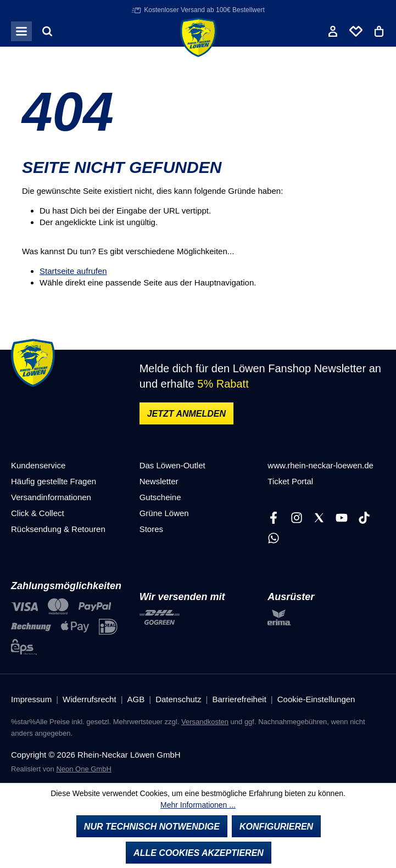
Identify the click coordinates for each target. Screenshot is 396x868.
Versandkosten (205, 722)
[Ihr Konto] (333, 31)
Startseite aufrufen (73, 271)
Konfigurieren (276, 827)
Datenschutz (178, 699)
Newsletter (159, 481)
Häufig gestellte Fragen (54, 481)
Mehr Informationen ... (198, 805)
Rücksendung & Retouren (58, 529)
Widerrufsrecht (90, 699)
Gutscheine (160, 497)
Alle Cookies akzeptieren (199, 853)
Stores (151, 529)
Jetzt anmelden (186, 414)
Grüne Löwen (164, 513)
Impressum (31, 699)
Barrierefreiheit (239, 699)
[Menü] (21, 31)
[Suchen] (47, 31)
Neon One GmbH (83, 769)
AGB (136, 699)
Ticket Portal (290, 481)
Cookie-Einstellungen (316, 699)
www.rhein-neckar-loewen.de (320, 465)
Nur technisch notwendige (152, 827)
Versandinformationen (51, 497)
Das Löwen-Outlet (172, 465)
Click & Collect (38, 513)
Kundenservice (38, 465)
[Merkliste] (356, 31)
